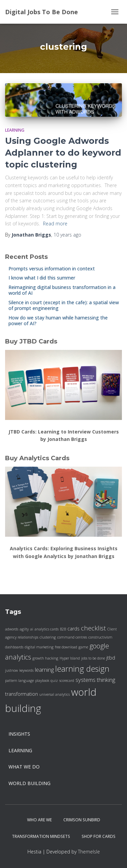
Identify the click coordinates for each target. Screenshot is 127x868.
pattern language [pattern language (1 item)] (19, 681)
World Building (29, 783)
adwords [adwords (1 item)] (12, 629)
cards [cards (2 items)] (73, 629)
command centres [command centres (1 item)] (72, 637)
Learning (15, 130)
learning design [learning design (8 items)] (82, 669)
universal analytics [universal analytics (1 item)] (55, 694)
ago (67, 235)
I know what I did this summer (42, 278)
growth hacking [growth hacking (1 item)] (45, 658)
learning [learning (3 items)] (44, 670)
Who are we (39, 820)
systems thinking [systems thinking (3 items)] (95, 680)
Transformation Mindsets (41, 836)
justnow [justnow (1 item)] (12, 670)
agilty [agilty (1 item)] (24, 629)
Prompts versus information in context (52, 269)
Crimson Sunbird (82, 820)
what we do (24, 767)
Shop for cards (99, 836)
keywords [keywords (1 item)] (26, 670)
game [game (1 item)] (83, 647)
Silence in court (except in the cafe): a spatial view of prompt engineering (64, 305)
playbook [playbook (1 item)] (42, 681)
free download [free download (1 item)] (66, 647)
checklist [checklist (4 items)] (93, 628)
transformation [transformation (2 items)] (22, 694)
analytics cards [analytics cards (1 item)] (47, 629)
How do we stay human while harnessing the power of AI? (58, 321)
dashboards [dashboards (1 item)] (14, 647)
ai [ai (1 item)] (32, 629)
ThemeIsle (89, 852)
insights (19, 734)
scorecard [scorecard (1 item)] (67, 681)
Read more (55, 224)
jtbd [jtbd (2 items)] (111, 658)
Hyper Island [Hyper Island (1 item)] (70, 658)
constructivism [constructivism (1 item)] (100, 637)
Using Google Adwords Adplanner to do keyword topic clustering (63, 153)
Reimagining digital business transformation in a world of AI (62, 290)
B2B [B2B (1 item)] (63, 629)
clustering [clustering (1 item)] (48, 637)
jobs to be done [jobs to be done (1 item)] (93, 658)
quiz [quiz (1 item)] (54, 681)
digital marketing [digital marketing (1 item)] (39, 647)
